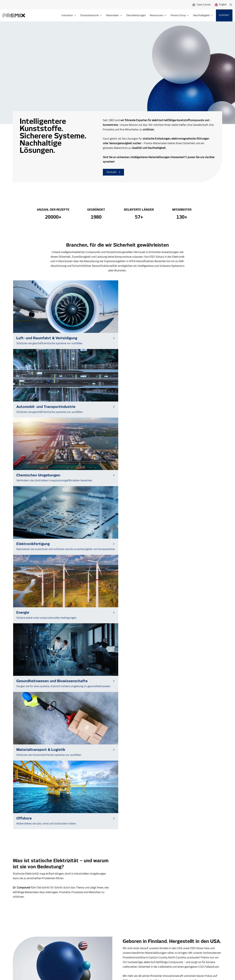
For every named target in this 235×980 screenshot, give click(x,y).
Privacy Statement (46, 951)
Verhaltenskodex (184, 922)
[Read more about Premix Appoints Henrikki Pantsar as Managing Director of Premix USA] (191, 772)
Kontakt (113, 172)
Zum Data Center (37, 848)
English (221, 5)
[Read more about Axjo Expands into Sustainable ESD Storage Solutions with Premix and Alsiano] (44, 772)
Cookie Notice (65, 951)
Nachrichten (181, 907)
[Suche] (231, 5)
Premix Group (27, 951)
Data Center (202, 5)
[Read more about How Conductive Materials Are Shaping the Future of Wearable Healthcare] (117, 772)
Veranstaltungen (184, 912)
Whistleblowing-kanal (186, 917)
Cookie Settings (24, 964)
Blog (177, 902)
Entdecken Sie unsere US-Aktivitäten (151, 564)
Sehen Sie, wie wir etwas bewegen (39, 652)
